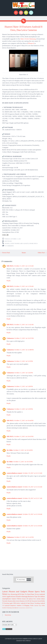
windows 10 (20, 605)
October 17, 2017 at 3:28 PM (23, 386)
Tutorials (5, 601)
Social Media (41, 601)
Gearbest (5, 608)
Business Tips (33, 596)
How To (24, 594)
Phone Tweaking (35, 603)
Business (22, 601)
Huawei (7, 243)
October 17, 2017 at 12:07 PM (24, 338)
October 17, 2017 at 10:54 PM (23, 450)
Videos (19, 599)
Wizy (24, 641)
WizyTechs (8, 241)
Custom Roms (22, 608)
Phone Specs (33, 243)
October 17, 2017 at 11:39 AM (24, 286)
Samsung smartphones (13, 608)
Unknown (10, 338)
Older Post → (42, 253)
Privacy (28, 641)
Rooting (7, 603)
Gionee (24, 599)
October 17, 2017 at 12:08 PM (24, 350)
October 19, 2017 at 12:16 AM (32, 487)
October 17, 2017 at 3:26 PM (23, 373)
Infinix (43, 599)
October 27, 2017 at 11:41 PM (24, 537)
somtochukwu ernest (14, 473)
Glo (39, 596)
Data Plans (31, 594)
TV (3, 603)
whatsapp (24, 596)
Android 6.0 (24, 603)
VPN (14, 603)
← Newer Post (5, 253)
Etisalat (18, 596)
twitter (18, 603)
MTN (19, 594)
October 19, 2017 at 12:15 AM (32, 473)
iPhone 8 (31, 43)
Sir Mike (10, 450)
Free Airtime (37, 599)
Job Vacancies (33, 601)
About (40, 639)
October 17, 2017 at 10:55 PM (23, 462)
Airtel (4, 596)
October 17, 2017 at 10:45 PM (24, 436)
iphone (31, 599)
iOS (27, 599)
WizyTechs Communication (23, 639)
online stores (16, 601)
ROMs (43, 606)
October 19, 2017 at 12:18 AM (32, 514)
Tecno (37, 594)
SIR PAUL (10, 266)
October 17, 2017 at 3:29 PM (23, 409)
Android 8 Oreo (29, 608)
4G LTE (27, 601)
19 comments (9, 246)
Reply (9, 281)
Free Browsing (12, 594)
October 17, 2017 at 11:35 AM (24, 266)
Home (24, 253)
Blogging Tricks (29, 605)
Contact (35, 639)
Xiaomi (10, 601)
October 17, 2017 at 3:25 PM (23, 361)
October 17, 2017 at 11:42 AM (24, 324)
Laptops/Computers (10, 605)
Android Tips (38, 606)
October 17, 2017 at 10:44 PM (24, 420)
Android (42, 594)
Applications (11, 596)
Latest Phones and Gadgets (19, 243)
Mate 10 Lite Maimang (28, 39)
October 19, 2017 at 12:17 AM (32, 498)
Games (14, 599)
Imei (29, 603)
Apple (11, 603)
